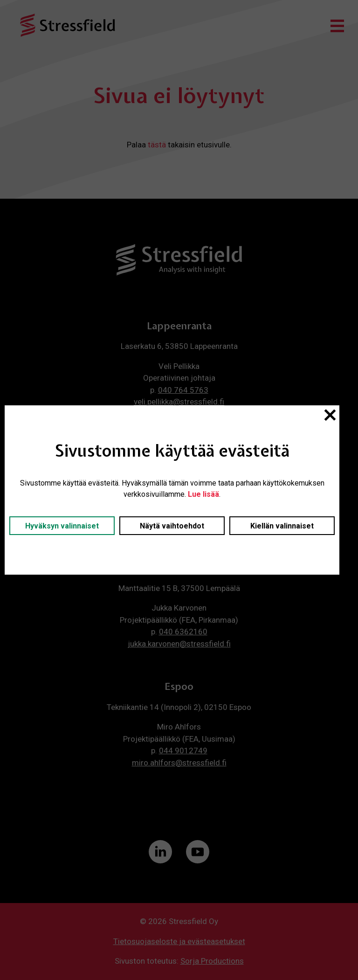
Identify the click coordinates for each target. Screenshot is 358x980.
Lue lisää (203, 494)
